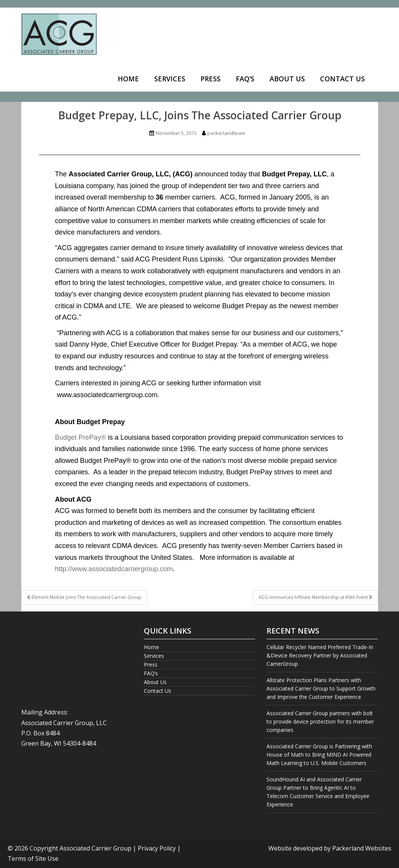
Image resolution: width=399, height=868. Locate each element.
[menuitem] (128, 79)
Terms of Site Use (33, 858)
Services (170, 79)
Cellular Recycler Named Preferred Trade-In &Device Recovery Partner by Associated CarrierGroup (320, 655)
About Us (287, 79)
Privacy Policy (157, 848)
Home (128, 79)
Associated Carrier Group (95, 848)
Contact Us (342, 79)
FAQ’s (245, 79)
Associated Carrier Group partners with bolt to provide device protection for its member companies (320, 721)
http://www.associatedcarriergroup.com (114, 569)
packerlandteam (226, 133)
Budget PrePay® (80, 437)
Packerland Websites (362, 848)
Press (211, 79)
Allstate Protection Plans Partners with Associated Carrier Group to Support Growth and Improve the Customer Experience (321, 688)
